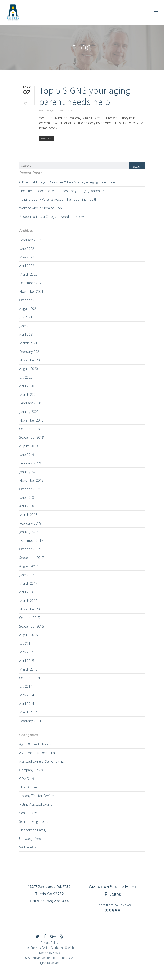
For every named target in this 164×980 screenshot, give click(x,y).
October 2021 (30, 300)
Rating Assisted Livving (36, 804)
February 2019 (30, 463)
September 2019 (32, 437)
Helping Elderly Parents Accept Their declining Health (58, 199)
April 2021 (27, 334)
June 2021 (27, 326)
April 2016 (27, 592)
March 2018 (28, 515)
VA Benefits (28, 847)
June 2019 (27, 455)
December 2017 (31, 540)
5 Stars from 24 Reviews (113, 905)
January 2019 (29, 472)
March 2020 (28, 395)
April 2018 (27, 506)
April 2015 (27, 661)
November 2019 (31, 420)
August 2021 (29, 309)
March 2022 (28, 274)
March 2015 (28, 669)
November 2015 (31, 609)
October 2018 (30, 489)
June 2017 (27, 575)
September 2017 (32, 558)
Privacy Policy (49, 943)
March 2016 (28, 601)
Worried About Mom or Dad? (41, 208)
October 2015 (30, 618)
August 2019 (29, 446)
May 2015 (27, 652)
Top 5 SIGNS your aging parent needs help (85, 96)
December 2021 (31, 283)
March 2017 (28, 583)
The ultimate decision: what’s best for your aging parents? (61, 191)
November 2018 (31, 480)
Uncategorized (30, 839)
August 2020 (29, 369)
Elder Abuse (28, 787)
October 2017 (30, 549)
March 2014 (28, 712)
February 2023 (30, 240)
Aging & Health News (35, 744)
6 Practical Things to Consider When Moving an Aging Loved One (67, 182)
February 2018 (30, 523)
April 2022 (27, 266)
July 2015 (26, 643)
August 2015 (29, 635)
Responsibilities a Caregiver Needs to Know (52, 217)
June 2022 (27, 249)
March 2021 (28, 343)
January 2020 (29, 412)
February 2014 (30, 721)
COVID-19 (27, 779)
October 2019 (30, 429)
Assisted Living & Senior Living (41, 761)
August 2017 (29, 566)
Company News (31, 770)
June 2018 (27, 498)
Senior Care (66, 110)
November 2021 (31, 291)
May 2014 (27, 695)
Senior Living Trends (34, 821)
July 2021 (26, 317)
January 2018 (29, 532)
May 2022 (27, 257)
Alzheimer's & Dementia (37, 753)
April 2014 (27, 704)
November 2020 (31, 360)
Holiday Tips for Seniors (37, 796)
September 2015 (32, 626)
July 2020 (26, 377)
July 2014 (26, 686)
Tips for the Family (33, 830)
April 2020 (27, 386)
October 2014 (30, 678)
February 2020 (30, 403)
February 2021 (30, 352)
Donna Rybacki (50, 110)
